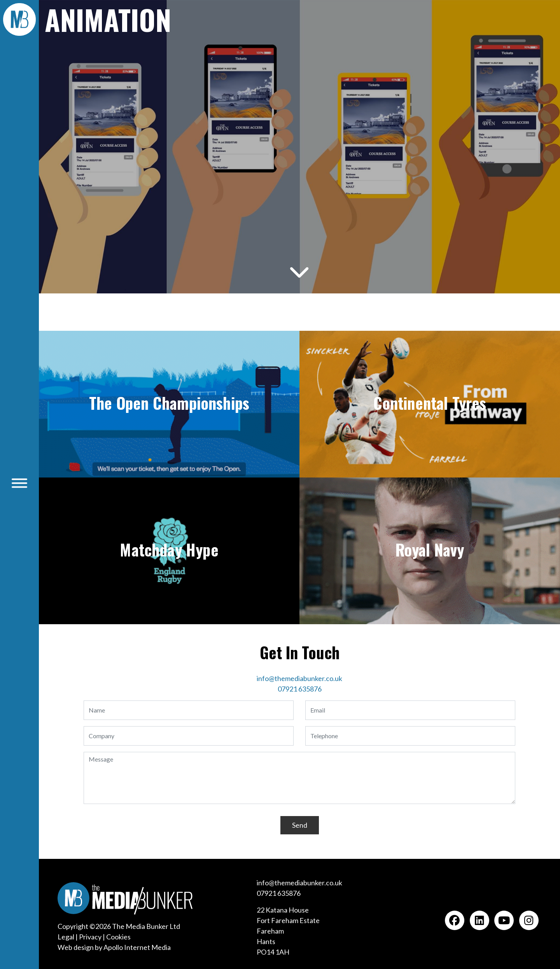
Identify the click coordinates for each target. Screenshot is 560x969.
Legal (66, 937)
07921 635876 (300, 689)
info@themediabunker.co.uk (299, 678)
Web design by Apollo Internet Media (114, 947)
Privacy (90, 937)
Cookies (118, 937)
